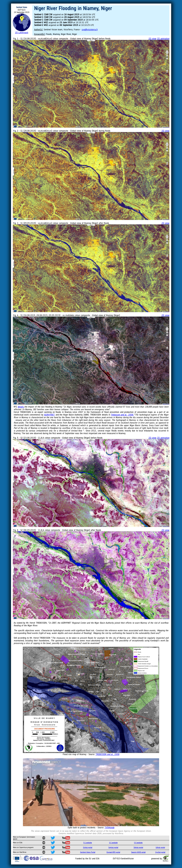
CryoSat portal (160, 852)
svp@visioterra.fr (90, 30)
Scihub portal (88, 847)
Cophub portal (113, 847)
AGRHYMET (49, 415)
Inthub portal (138, 847)
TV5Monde (110, 827)
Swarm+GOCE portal (138, 852)
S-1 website (88, 843)
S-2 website (113, 843)
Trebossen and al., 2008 (123, 415)
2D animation (163, 39)
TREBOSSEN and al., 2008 (108, 754)
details (21, 407)
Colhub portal (160, 847)
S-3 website (138, 843)
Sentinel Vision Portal (88, 852)
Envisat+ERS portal (113, 852)
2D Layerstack (22, 33)
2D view (152, 39)
